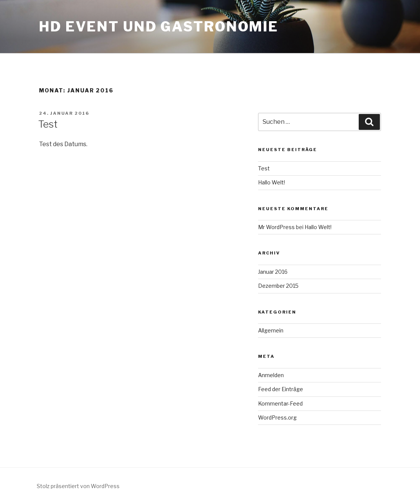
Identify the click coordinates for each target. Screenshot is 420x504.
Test (48, 124)
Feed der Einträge (281, 389)
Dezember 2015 (278, 286)
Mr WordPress (276, 227)
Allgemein (271, 330)
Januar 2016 (273, 272)
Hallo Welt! (271, 182)
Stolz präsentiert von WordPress (78, 486)
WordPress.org (277, 417)
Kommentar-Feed (280, 403)
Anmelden (271, 375)
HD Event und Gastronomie (159, 27)
